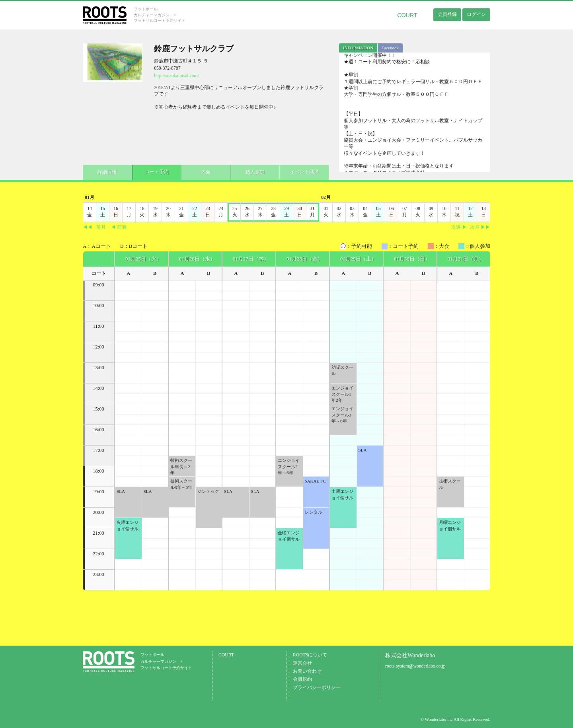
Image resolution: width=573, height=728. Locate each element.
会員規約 (302, 679)
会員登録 (447, 14)
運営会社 (302, 663)
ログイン (476, 14)
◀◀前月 (94, 227)
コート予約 (154, 172)
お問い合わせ (307, 671)
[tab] (358, 48)
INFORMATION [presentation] (358, 48)
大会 (202, 172)
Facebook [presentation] (390, 48)
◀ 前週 (119, 227)
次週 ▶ (459, 227)
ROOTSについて (310, 655)
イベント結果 (298, 172)
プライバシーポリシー (317, 688)
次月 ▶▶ (480, 227)
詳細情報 (107, 172)
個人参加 (250, 172)
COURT (407, 15)
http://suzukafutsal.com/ (176, 76)
